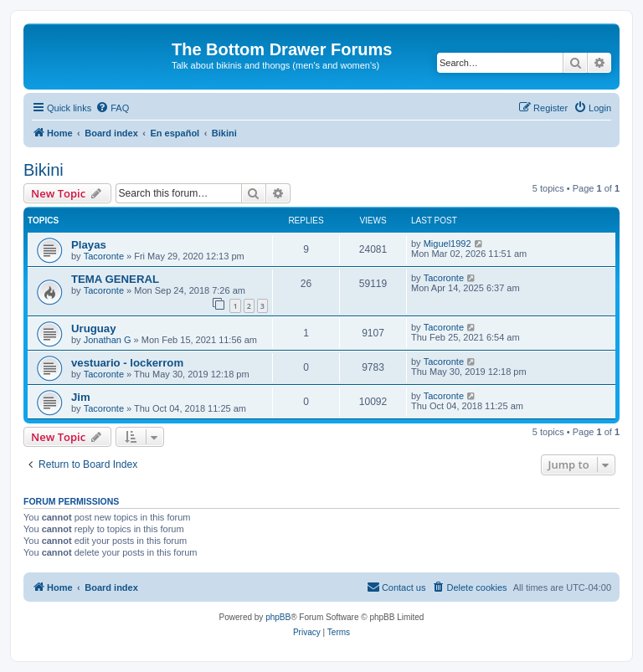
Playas (89, 245)
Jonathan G (108, 340)
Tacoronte (104, 256)
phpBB (278, 617)
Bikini (44, 170)
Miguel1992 (448, 244)
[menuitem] (112, 108)
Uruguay (94, 328)
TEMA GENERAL (115, 279)
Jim (81, 397)
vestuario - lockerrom (127, 363)
